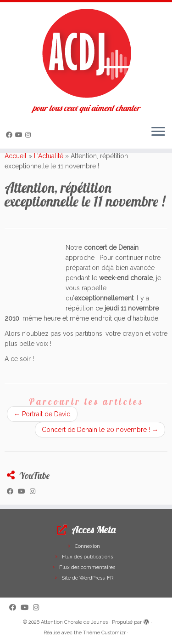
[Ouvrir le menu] (158, 132)
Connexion (87, 546)
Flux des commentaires (87, 567)
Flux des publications (87, 557)
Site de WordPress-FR (87, 578)
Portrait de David (42, 414)
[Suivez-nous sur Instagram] (29, 135)
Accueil (16, 156)
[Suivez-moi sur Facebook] (11, 135)
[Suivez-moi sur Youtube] (20, 135)
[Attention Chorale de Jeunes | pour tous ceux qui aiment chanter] (86, 53)
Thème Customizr (104, 633)
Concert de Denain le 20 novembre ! (100, 430)
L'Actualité (49, 156)
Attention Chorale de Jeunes (74, 622)
